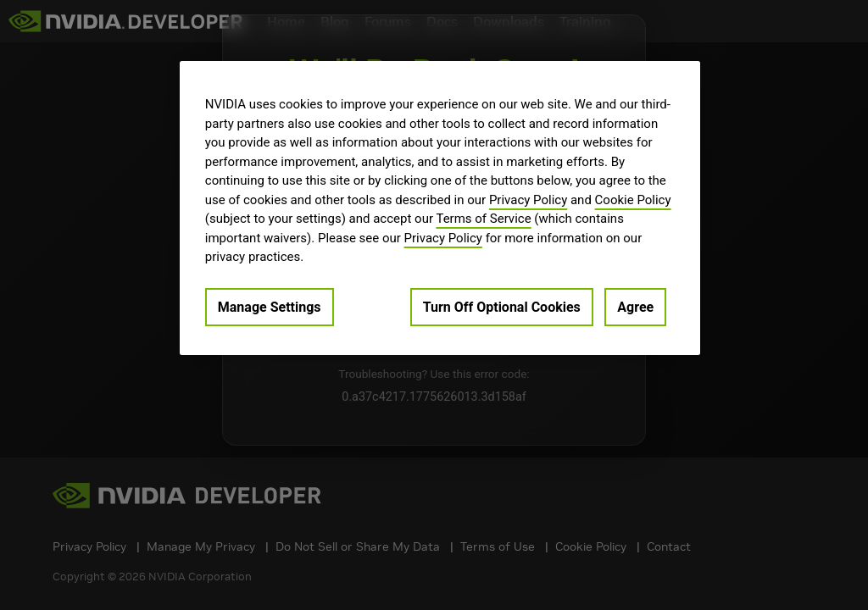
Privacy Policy (528, 200)
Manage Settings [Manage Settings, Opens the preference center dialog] (270, 307)
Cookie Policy (633, 200)
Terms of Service (483, 219)
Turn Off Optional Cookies (502, 307)
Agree (635, 307)
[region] (440, 208)
